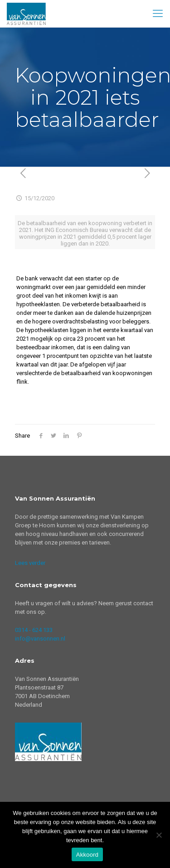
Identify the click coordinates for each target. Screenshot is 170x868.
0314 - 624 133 (34, 630)
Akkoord (87, 855)
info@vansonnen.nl (40, 639)
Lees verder (30, 563)
